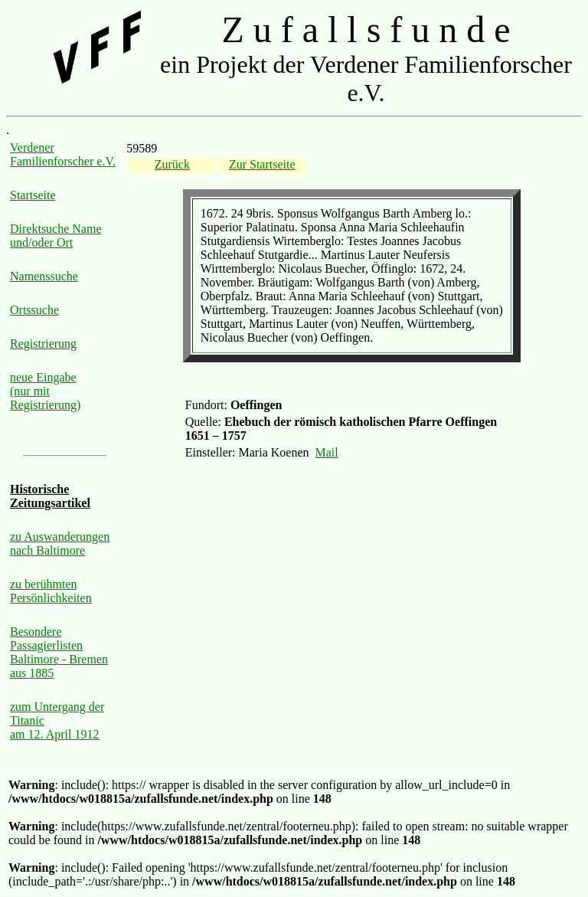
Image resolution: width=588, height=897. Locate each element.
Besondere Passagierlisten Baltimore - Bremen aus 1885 (59, 652)
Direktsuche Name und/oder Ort (56, 236)
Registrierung (43, 344)
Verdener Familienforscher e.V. (63, 154)
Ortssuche (34, 310)
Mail (327, 452)
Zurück (172, 164)
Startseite (33, 195)
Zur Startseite (262, 164)
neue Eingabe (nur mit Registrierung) (45, 391)
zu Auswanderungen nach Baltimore (60, 543)
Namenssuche (44, 276)
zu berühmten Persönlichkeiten (51, 591)
